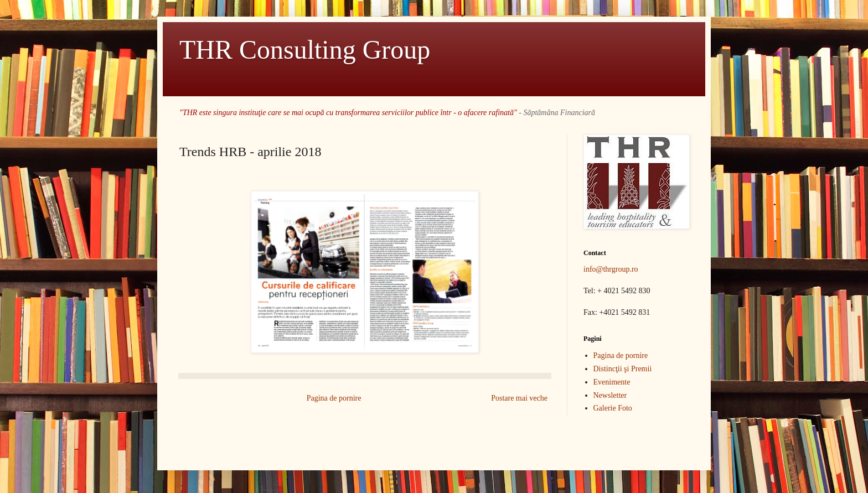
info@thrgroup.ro (611, 269)
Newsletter (610, 395)
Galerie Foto (613, 408)
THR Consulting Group (305, 50)
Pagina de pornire (334, 398)
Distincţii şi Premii (623, 369)
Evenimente (612, 382)
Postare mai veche (519, 398)
